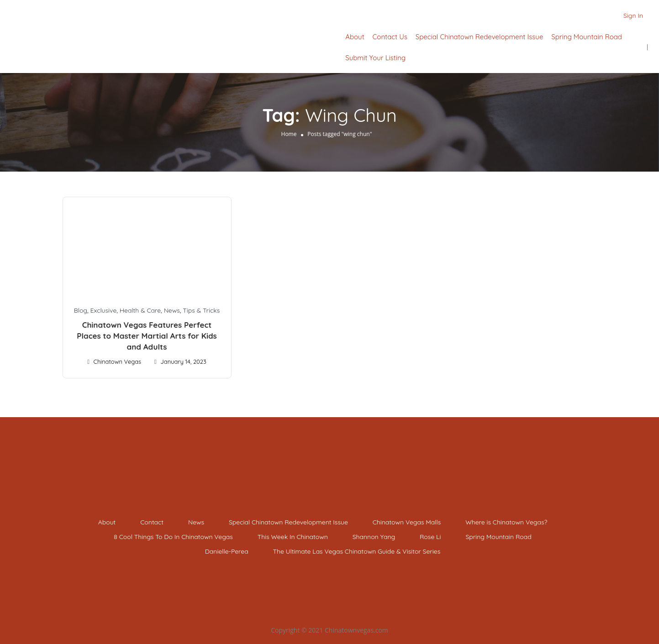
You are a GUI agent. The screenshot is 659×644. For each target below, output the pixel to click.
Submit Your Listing (375, 58)
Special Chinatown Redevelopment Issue (480, 37)
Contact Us (390, 37)
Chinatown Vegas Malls (407, 522)
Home (289, 134)
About (355, 37)
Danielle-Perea (227, 551)
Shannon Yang (374, 537)
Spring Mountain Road (587, 37)
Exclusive (104, 310)
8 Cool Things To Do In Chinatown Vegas (173, 537)
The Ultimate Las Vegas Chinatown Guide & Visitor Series (356, 551)
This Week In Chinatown (293, 537)
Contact (152, 522)
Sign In (633, 16)
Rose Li (430, 537)
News (172, 310)
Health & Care (140, 310)
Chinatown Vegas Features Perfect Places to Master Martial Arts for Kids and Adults (147, 336)
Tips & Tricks (201, 310)
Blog (81, 310)
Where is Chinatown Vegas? (506, 522)
